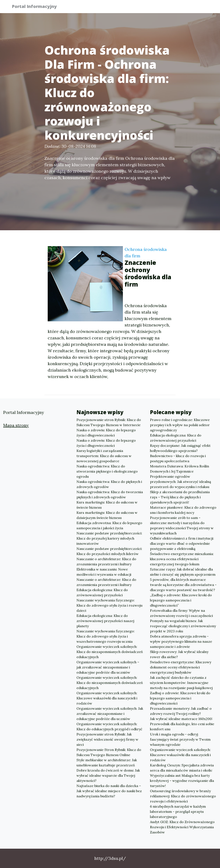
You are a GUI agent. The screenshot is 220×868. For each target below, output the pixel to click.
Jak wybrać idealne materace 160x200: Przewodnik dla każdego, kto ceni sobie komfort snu (182, 724)
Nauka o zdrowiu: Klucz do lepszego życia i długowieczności (106, 433)
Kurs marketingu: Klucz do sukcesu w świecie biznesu (107, 505)
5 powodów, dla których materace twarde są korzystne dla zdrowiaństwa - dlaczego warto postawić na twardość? (183, 585)
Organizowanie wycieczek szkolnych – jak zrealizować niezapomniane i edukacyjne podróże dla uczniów (108, 667)
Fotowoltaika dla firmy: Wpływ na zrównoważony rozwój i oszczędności (181, 613)
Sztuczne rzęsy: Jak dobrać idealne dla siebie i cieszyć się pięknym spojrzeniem (183, 572)
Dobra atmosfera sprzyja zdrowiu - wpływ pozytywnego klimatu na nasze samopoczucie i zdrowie (181, 641)
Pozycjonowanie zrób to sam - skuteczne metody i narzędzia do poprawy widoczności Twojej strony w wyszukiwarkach (182, 525)
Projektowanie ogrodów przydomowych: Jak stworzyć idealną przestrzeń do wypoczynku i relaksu (180, 482)
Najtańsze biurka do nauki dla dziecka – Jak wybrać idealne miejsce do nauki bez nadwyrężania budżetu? (109, 791)
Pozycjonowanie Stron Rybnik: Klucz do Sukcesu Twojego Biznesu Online (109, 752)
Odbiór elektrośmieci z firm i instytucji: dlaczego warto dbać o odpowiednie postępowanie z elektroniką (182, 543)
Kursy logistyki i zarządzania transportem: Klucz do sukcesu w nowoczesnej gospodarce (104, 456)
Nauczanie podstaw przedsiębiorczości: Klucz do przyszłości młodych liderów (109, 551)
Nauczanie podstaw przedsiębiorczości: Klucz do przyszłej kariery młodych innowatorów (109, 538)
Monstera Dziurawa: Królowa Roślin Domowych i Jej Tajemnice (180, 469)
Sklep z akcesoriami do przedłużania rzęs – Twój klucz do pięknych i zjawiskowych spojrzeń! (180, 497)
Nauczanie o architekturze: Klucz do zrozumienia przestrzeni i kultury (106, 561)
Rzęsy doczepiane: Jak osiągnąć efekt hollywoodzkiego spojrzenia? (180, 448)
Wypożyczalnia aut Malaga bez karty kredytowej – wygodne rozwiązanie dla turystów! (182, 781)
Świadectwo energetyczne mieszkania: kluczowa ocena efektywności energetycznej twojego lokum (182, 559)
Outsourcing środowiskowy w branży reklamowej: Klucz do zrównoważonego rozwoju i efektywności (183, 796)
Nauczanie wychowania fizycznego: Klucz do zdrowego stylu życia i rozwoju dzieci (109, 605)
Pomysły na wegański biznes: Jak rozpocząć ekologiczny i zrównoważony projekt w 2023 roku (183, 626)
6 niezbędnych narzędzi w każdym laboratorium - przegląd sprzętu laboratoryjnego (178, 812)
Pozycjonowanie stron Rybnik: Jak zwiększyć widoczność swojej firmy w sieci (107, 739)
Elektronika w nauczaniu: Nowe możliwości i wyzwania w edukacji (104, 572)
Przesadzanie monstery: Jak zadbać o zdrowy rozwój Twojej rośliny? (181, 711)
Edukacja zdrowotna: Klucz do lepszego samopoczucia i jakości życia (109, 525)
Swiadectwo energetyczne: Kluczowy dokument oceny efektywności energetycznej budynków (181, 667)
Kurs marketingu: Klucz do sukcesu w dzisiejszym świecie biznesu (107, 515)
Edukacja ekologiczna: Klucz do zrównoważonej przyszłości (102, 592)
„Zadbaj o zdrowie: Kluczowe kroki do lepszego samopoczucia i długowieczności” (181, 600)
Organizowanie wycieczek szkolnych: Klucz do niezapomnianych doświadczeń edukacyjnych (110, 652)
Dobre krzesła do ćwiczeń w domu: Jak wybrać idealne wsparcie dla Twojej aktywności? (108, 775)
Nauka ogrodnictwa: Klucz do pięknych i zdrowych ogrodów (109, 484)
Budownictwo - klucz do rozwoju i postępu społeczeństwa (178, 458)
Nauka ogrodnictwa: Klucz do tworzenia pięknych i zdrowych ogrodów (110, 494)
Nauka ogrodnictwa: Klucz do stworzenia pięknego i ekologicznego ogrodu (107, 471)
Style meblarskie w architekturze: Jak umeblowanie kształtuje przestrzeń (107, 763)
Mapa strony (16, 425)
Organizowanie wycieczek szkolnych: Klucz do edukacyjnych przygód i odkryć (109, 726)
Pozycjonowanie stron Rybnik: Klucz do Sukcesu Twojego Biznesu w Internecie (109, 422)
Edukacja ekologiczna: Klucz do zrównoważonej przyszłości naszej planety (105, 621)
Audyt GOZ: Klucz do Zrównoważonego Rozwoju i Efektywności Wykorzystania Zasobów (182, 827)
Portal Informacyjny (37, 7)
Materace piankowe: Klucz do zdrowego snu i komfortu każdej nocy (183, 510)
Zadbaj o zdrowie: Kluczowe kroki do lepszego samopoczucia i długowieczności (180, 698)
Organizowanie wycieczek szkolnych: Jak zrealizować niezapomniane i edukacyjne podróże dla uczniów (110, 714)
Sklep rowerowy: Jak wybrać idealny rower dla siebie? (179, 654)
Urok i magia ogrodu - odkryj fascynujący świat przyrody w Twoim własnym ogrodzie (180, 739)
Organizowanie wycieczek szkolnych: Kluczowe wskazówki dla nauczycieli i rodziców (107, 698)
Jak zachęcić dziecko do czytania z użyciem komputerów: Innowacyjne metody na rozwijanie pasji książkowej (181, 683)
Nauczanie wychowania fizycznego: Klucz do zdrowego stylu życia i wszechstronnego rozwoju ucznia (106, 636)
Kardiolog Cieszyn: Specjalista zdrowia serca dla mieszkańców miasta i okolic (182, 768)
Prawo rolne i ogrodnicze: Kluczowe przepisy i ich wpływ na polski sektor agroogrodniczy (180, 425)
